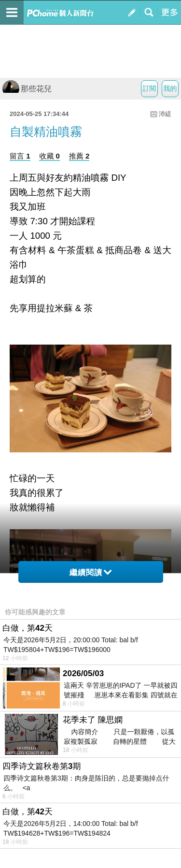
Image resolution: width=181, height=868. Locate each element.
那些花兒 (27, 89)
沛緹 (165, 114)
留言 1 (20, 156)
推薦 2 (79, 156)
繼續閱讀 (90, 572)
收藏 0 (49, 156)
